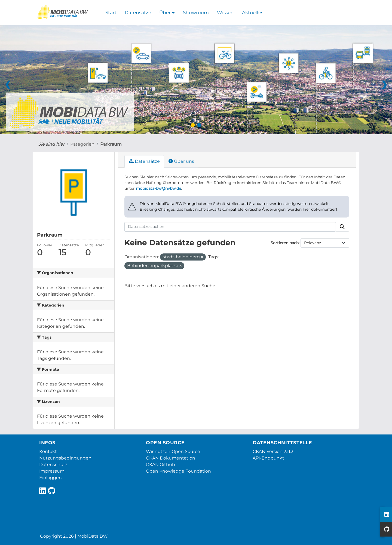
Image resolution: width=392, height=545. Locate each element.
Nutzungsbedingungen (65, 458)
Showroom (196, 13)
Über (167, 13)
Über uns (181, 161)
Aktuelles (253, 13)
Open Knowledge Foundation (178, 471)
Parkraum (111, 144)
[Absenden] (342, 227)
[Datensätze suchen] (230, 227)
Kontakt (48, 451)
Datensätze (138, 13)
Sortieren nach (285, 243)
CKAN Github (160, 465)
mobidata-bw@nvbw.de (158, 188)
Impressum (52, 471)
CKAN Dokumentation (171, 458)
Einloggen (50, 478)
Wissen (225, 13)
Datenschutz (53, 465)
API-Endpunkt (268, 458)
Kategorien (82, 144)
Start (111, 13)
